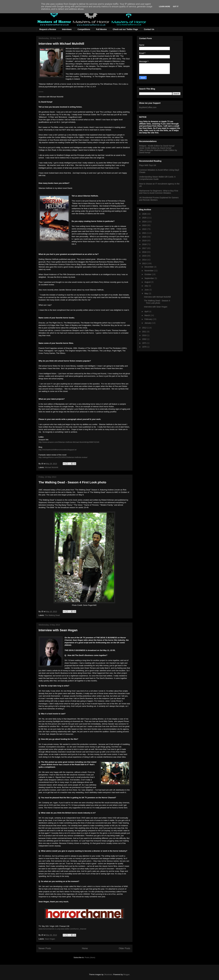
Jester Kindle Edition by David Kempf (155, 148)
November (149, 271)
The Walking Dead (52, 615)
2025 (145, 218)
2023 (145, 225)
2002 (145, 339)
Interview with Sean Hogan (58, 630)
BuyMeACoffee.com (148, 107)
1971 (145, 343)
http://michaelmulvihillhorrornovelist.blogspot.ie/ (58, 450)
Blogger (126, 974)
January (148, 323)
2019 (145, 241)
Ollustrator (108, 974)
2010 (145, 335)
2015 (145, 256)
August (148, 282)
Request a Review (48, 29)
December (149, 267)
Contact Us (149, 29)
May (147, 293)
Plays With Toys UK (148, 165)
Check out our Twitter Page (125, 29)
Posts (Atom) (90, 957)
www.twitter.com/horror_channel (73, 929)
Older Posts (125, 948)
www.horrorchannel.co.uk (49, 929)
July (146, 286)
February (149, 319)
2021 (145, 233)
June (147, 290)
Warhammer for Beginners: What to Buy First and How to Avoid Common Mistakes (159, 192)
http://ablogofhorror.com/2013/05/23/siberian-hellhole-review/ (63, 457)
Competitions (84, 29)
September (149, 278)
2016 (145, 252)
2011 (145, 332)
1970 (145, 347)
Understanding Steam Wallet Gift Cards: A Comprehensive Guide (157, 178)
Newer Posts (45, 948)
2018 (145, 244)
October (148, 274)
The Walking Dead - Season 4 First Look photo (72, 482)
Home (85, 948)
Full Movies (101, 29)
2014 (145, 260)
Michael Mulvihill (52, 467)
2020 (145, 237)
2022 (145, 229)
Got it (176, 6)
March (147, 315)
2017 (145, 248)
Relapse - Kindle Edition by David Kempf (157, 146)
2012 (145, 328)
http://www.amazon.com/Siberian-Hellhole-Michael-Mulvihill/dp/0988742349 (69, 442)
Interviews (67, 29)
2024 (145, 222)
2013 (145, 263)
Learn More (165, 6)
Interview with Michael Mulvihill (61, 44)
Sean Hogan (50, 939)
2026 (145, 214)
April (147, 311)
